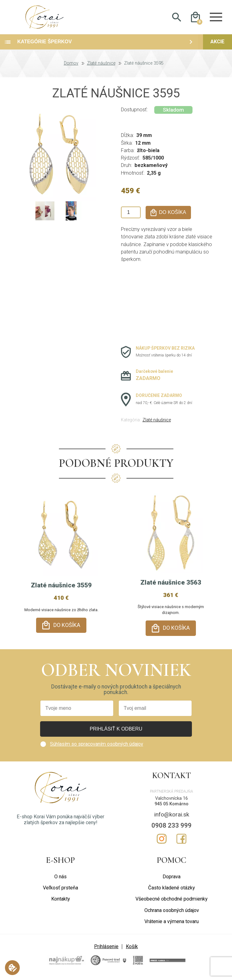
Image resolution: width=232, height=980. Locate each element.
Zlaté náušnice (101, 70)
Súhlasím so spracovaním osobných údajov (97, 747)
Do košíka (67, 631)
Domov (71, 70)
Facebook (181, 842)
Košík (132, 950)
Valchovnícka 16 (172, 801)
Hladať (177, 20)
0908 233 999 (172, 828)
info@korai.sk (172, 817)
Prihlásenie (106, 950)
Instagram (162, 842)
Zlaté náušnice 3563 (171, 589)
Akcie (217, 48)
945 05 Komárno (172, 807)
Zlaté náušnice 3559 (61, 592)
